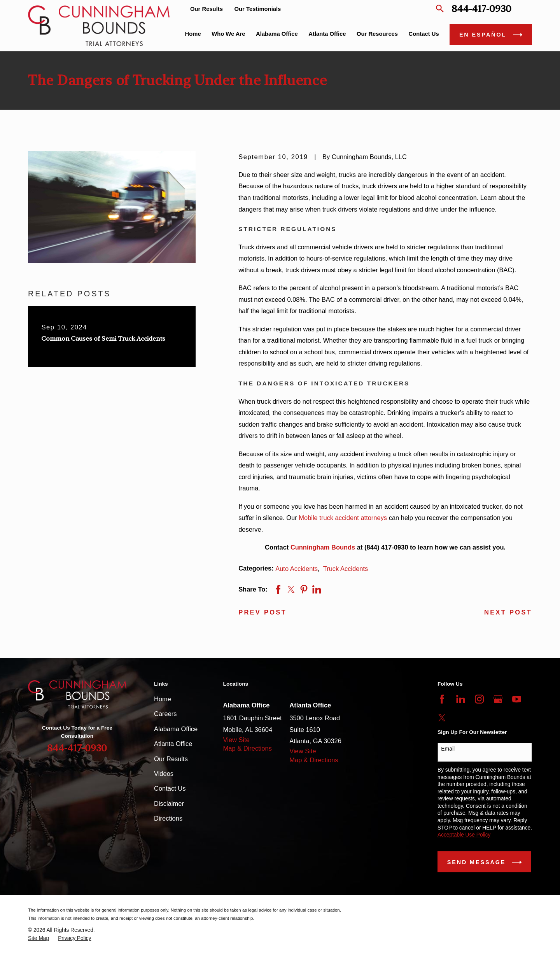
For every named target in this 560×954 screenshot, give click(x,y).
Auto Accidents (297, 569)
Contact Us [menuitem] (424, 34)
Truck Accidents (346, 569)
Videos (164, 774)
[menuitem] (38, 939)
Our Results (206, 9)
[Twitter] (442, 718)
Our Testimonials (258, 9)
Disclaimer (169, 803)
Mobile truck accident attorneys (343, 518)
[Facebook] (442, 699)
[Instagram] (479, 699)
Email (448, 749)
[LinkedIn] (461, 699)
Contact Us (170, 788)
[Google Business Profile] (498, 699)
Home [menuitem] (193, 34)
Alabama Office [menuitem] (277, 34)
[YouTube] (517, 699)
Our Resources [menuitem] (377, 34)
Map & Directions (248, 748)
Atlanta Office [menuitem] (327, 34)
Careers (165, 714)
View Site (236, 740)
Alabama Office (176, 729)
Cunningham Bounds (323, 547)
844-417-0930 (481, 9)
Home (163, 699)
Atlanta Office (173, 744)
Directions (168, 818)
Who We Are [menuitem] (228, 34)
